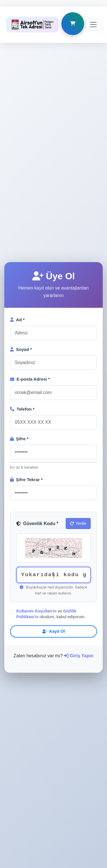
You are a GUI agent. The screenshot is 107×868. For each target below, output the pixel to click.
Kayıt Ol (53, 550)
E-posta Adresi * (30, 298)
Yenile (78, 443)
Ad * (17, 239)
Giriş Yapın (79, 575)
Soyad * (21, 269)
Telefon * (22, 328)
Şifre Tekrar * (26, 399)
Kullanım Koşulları (34, 530)
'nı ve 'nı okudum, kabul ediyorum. (51, 533)
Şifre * (19, 358)
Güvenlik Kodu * (37, 443)
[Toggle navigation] (93, 18)
